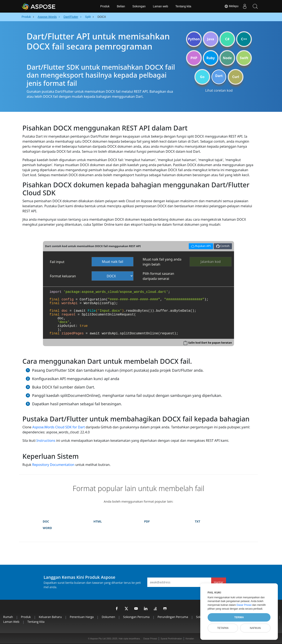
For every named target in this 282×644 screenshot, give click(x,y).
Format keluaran (63, 276)
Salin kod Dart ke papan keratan (210, 343)
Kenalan (190, 639)
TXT (198, 521)
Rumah (8, 617)
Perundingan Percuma (173, 617)
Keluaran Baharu (50, 617)
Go (202, 77)
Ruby (211, 58)
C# (227, 39)
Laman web (160, 6)
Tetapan (223, 628)
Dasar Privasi (150, 639)
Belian (121, 6)
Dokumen (108, 617)
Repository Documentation (53, 465)
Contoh (223, 246)
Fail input (57, 262)
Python (194, 39)
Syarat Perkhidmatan (171, 639)
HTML (98, 521)
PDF (147, 521)
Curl (236, 77)
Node (227, 58)
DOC (46, 521)
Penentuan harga (82, 617)
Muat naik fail (113, 262)
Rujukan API (200, 246)
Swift (244, 58)
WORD (47, 528)
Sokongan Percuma (136, 617)
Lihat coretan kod (219, 90)
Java (211, 39)
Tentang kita (183, 6)
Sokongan (139, 6)
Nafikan (255, 628)
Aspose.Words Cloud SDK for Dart (59, 427)
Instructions (46, 441)
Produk (105, 6)
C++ (244, 39)
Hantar (219, 582)
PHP (194, 58)
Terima (239, 617)
